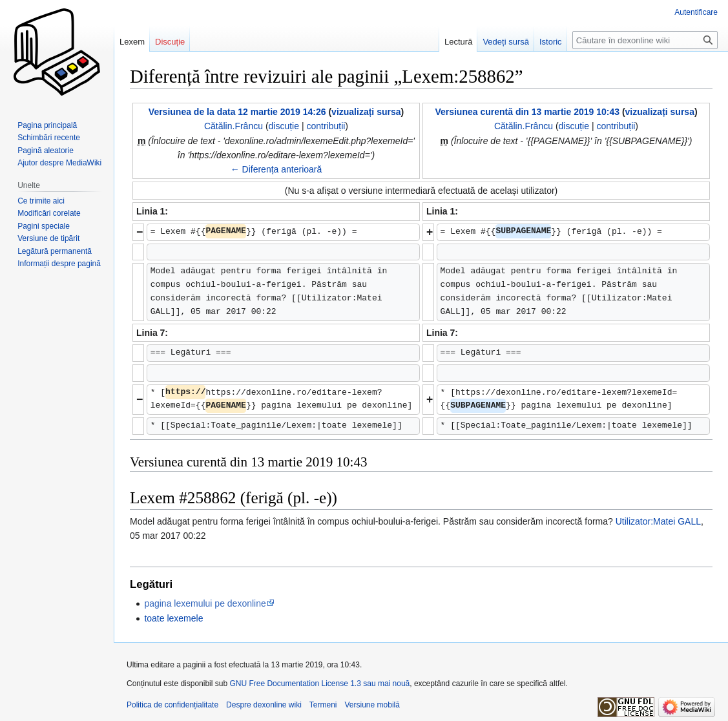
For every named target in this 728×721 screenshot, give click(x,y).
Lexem (132, 42)
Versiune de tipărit (48, 238)
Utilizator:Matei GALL (658, 521)
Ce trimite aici (41, 201)
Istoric (551, 42)
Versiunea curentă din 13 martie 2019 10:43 (527, 112)
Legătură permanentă (55, 251)
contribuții (326, 126)
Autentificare (696, 12)
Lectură (458, 42)
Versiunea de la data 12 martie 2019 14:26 (237, 112)
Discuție (170, 42)
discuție (284, 126)
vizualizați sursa (366, 112)
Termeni (323, 705)
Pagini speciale (44, 226)
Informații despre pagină (59, 264)
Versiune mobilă (372, 705)
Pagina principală (47, 125)
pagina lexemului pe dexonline (205, 603)
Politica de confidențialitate (172, 705)
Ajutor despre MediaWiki (59, 163)
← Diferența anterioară (276, 169)
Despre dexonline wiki (264, 705)
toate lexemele (173, 618)
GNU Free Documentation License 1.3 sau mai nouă (319, 684)
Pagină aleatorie (46, 151)
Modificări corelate (49, 213)
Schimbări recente (49, 138)
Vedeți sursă (506, 42)
